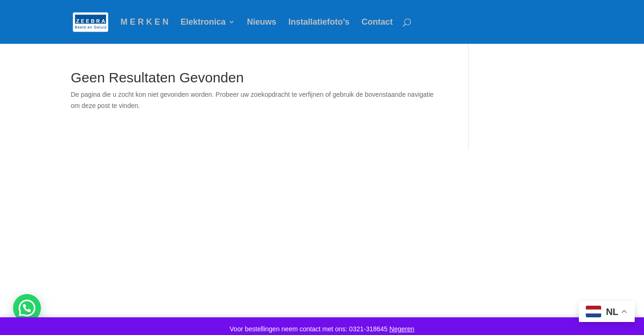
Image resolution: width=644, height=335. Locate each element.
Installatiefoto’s (319, 23)
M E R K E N (144, 23)
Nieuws (262, 23)
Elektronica (203, 23)
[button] (27, 308)
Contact (377, 23)
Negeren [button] (402, 329)
